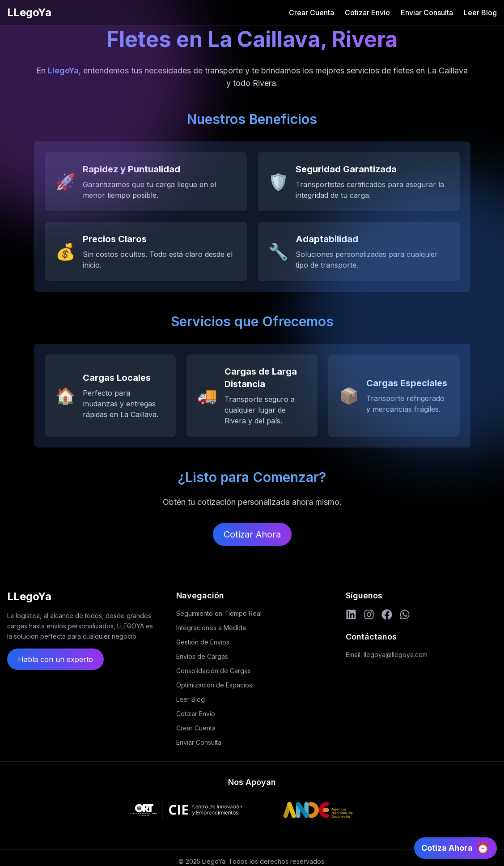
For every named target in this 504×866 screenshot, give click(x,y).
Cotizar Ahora (252, 534)
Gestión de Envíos (203, 642)
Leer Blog (480, 13)
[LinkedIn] (351, 614)
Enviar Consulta (427, 13)
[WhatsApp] (405, 614)
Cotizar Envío (367, 13)
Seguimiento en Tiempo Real (219, 613)
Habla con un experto (55, 659)
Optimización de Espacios (214, 685)
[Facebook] (387, 614)
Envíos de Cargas (202, 656)
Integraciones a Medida (211, 628)
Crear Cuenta (311, 13)
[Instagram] (369, 614)
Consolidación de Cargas (214, 671)
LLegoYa (29, 12)
